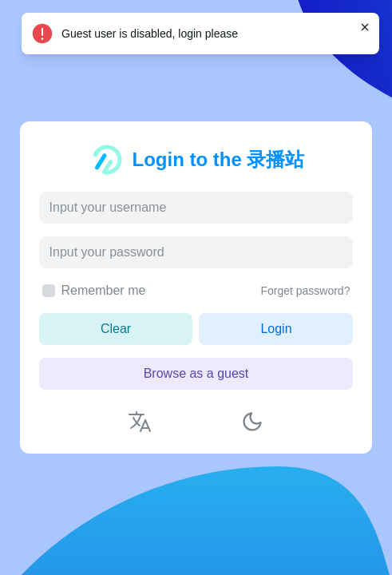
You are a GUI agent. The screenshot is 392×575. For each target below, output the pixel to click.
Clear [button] (116, 329)
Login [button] (276, 329)
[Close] (365, 27)
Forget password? (305, 291)
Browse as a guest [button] (196, 373)
